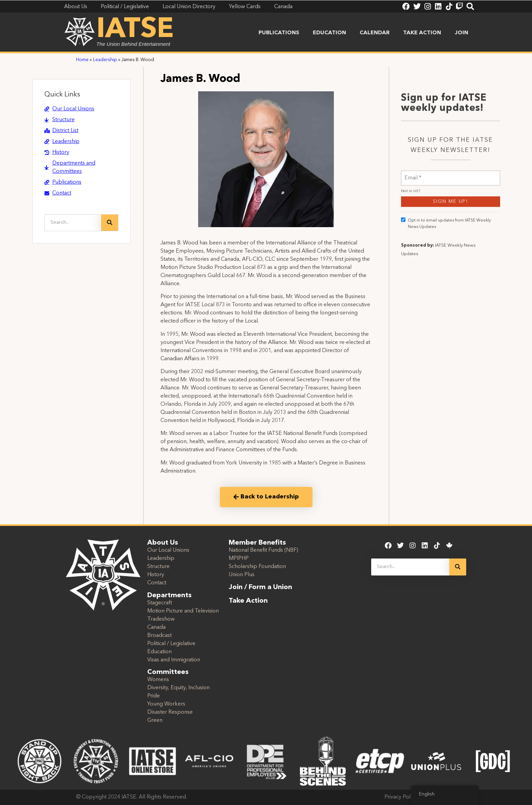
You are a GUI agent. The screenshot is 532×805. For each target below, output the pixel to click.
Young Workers (166, 704)
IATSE (135, 30)
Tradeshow (161, 619)
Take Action (422, 33)
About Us (163, 543)
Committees (168, 672)
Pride (154, 696)
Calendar (375, 33)
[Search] (110, 223)
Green (155, 720)
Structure (158, 567)
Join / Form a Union (260, 587)
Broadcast (159, 636)
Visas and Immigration (174, 660)
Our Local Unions (168, 550)
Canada (156, 627)
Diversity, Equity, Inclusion (178, 688)
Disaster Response (170, 712)
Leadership (105, 60)
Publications (279, 33)
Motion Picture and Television (183, 611)
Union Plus (242, 575)
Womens (158, 680)
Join (461, 33)
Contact (157, 583)
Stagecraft (160, 603)
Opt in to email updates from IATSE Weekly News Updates (446, 303)
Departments (169, 596)
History (156, 575)
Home (82, 60)
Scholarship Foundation (257, 567)
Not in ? (411, 271)
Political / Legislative (171, 644)
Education (329, 33)
